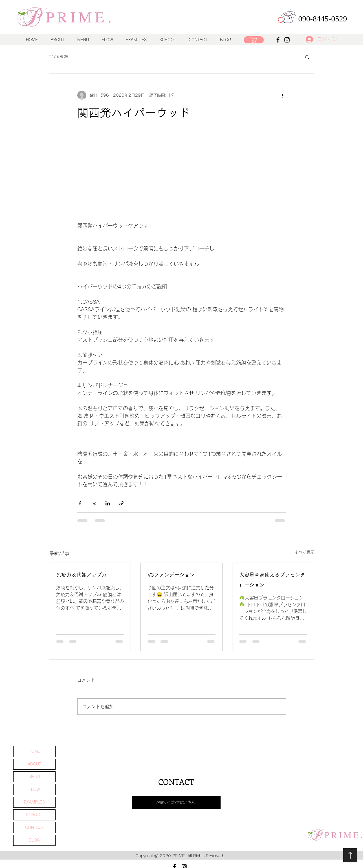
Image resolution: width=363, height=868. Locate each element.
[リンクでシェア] (121, 503)
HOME (34, 751)
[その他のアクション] (283, 95)
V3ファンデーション (171, 575)
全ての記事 (59, 56)
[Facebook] (278, 40)
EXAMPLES (34, 802)
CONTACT (34, 827)
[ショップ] (254, 40)
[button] (83, 40)
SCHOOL (34, 815)
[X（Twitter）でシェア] (94, 503)
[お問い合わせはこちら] (176, 802)
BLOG (34, 840)
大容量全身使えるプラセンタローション (272, 580)
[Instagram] (287, 40)
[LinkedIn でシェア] (108, 503)
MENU (34, 777)
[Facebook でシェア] (80, 503)
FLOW (34, 789)
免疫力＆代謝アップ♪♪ (82, 575)
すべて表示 (304, 552)
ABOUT (34, 764)
